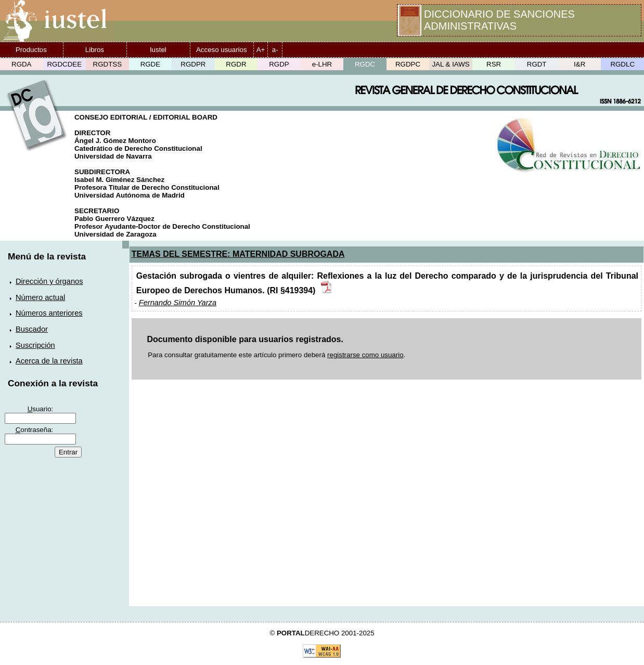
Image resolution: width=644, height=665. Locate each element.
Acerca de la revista (49, 361)
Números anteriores (49, 313)
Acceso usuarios (222, 50)
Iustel (158, 50)
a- (275, 50)
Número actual (40, 297)
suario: (41, 409)
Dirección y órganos (49, 281)
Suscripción (35, 345)
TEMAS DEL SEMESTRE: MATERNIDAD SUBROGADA (238, 254)
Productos (31, 50)
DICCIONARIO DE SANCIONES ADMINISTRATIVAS (499, 20)
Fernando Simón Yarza (178, 303)
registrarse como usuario (365, 355)
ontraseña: (35, 430)
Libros (95, 50)
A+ (261, 50)
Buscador (32, 329)
